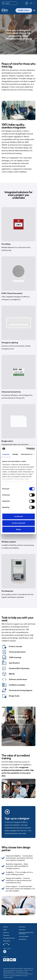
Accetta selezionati (18, 523)
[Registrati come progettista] (7, 812)
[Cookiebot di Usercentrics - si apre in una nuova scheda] (26, 449)
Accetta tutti (18, 516)
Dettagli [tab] (15, 454)
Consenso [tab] (6, 454)
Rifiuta (18, 529)
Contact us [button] (18, 735)
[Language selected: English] (32, 3)
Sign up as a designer (17, 818)
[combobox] (10, 3)
